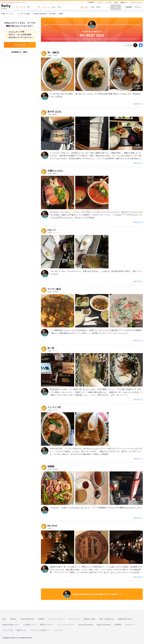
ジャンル (108, 2)
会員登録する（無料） (20, 52)
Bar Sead (52, 526)
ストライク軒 (54, 407)
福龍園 (51, 466)
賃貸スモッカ (21, 630)
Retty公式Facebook (86, 625)
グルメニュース (136, 2)
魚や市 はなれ (54, 112)
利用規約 (41, 619)
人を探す (91, 2)
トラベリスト (58, 630)
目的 (116, 2)
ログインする (20, 45)
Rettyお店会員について (11, 625)
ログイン (138, 7)
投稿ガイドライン (46, 625)
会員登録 (129, 7)
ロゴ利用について (30, 625)
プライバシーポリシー (57, 619)
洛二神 (51, 348)
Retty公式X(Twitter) (104, 625)
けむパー (52, 230)
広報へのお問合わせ (106, 619)
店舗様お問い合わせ (125, 619)
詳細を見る (137, 104)
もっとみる (137, 87)
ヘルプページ (130, 625)
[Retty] (6, 6)
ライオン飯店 (54, 289)
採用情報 (118, 625)
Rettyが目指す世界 (27, 619)
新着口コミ (124, 2)
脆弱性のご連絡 (90, 619)
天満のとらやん (55, 171)
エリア (100, 2)
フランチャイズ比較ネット (40, 630)
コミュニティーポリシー (66, 625)
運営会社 (13, 619)
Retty (4, 619)
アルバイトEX (8, 630)
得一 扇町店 (53, 53)
